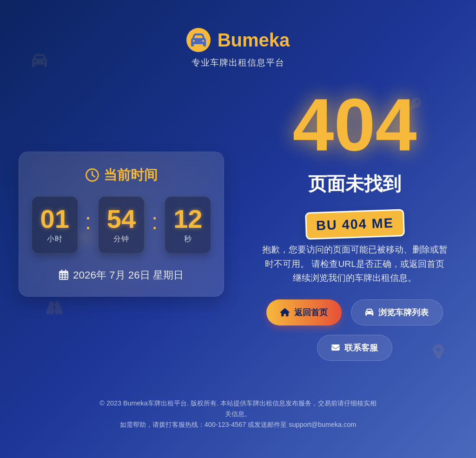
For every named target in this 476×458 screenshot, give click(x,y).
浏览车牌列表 (397, 312)
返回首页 (304, 312)
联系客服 (355, 348)
